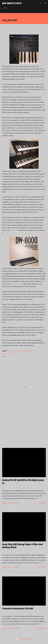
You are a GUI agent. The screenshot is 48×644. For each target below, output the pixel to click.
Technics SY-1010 (17, 284)
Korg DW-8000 (12, 351)
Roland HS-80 (14, 230)
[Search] (40, 3)
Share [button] (4, 356)
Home (5, 8)
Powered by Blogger (24, 639)
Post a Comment (14, 503)
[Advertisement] (24, 424)
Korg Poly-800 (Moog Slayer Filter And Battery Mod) (22, 546)
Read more (42, 503)
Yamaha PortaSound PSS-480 (18, 608)
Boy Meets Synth (12, 3)
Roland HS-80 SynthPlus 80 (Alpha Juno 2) (23, 481)
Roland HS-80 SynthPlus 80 (27, 351)
